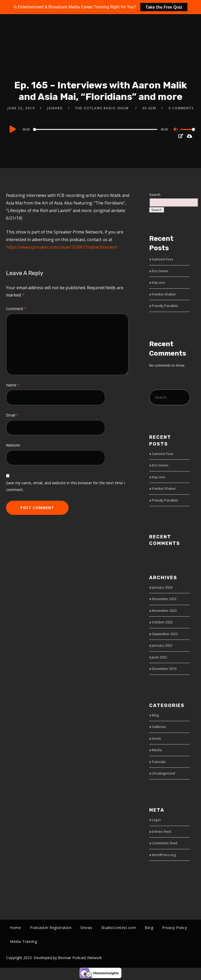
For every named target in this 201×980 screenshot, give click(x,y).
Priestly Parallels (165, 306)
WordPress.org (164, 855)
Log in (156, 820)
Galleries (159, 727)
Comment (16, 309)
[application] (100, 129)
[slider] (96, 129)
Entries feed (161, 831)
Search (155, 195)
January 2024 (162, 587)
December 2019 (164, 669)
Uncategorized (163, 773)
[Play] (13, 129)
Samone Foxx (163, 259)
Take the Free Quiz (164, 7)
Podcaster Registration (51, 928)
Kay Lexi (158, 282)
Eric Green (160, 271)
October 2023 (162, 622)
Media (157, 750)
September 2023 (165, 634)
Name (13, 385)
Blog (155, 715)
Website (13, 445)
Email (12, 415)
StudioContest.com (119, 928)
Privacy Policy (174, 928)
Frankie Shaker (164, 294)
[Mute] (176, 130)
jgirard (55, 108)
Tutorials (159, 762)
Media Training (23, 942)
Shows (86, 928)
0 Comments (181, 108)
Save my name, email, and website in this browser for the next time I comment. (65, 486)
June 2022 (159, 657)
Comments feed (164, 843)
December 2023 (164, 599)
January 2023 (162, 645)
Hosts (156, 738)
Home (15, 928)
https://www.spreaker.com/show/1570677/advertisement (62, 247)
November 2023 (164, 611)
